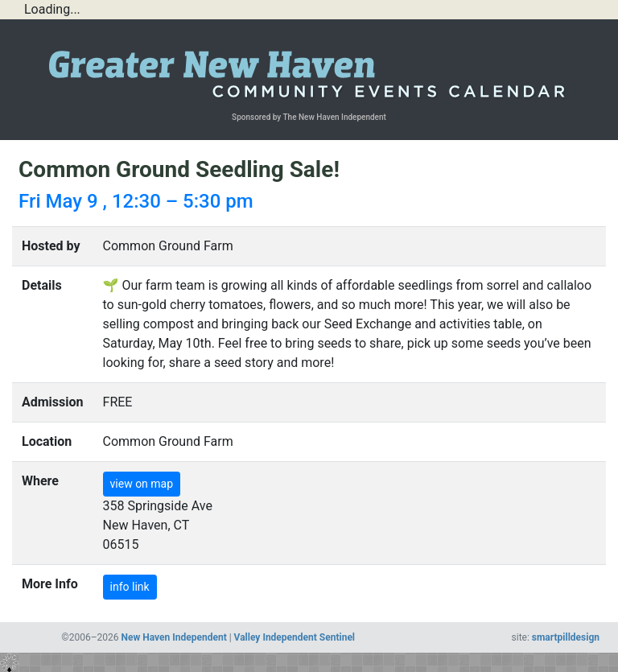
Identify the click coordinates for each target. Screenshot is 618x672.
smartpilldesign (566, 637)
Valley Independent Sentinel (295, 637)
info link (130, 587)
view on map (142, 484)
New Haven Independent (174, 637)
